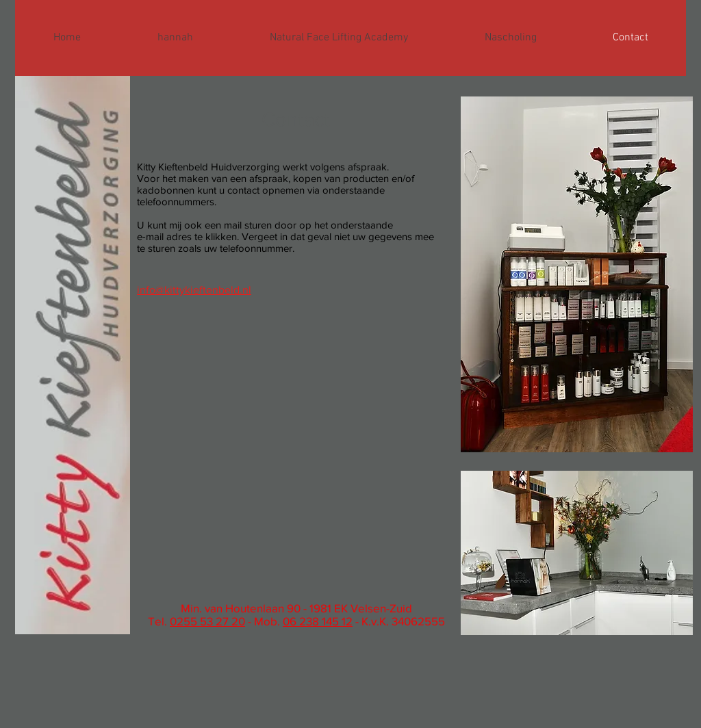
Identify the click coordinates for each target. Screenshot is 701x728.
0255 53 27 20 (207, 621)
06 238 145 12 (318, 621)
